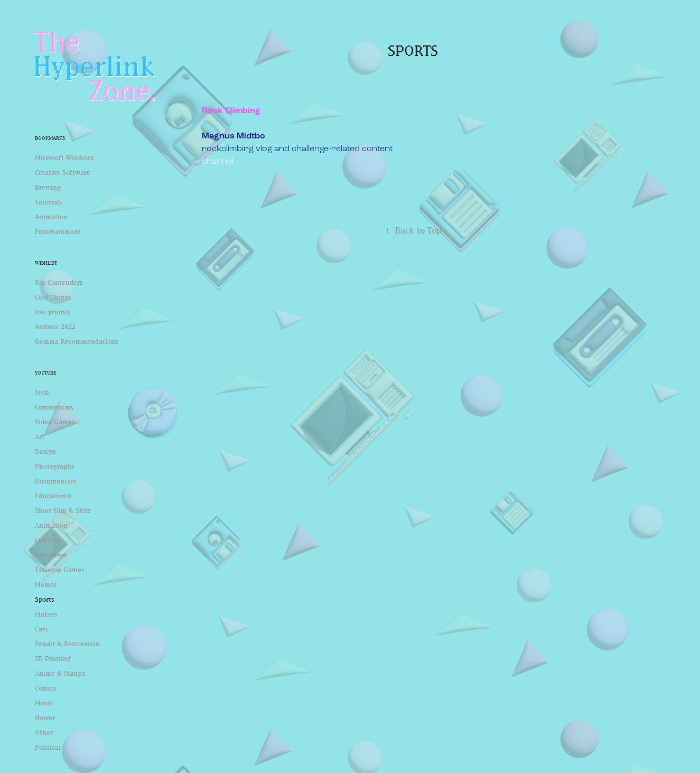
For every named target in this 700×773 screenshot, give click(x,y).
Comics (45, 688)
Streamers (50, 555)
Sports (44, 599)
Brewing (48, 187)
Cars (41, 629)
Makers (46, 614)
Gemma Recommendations (76, 341)
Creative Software (63, 172)
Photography (55, 466)
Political (48, 747)
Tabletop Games (59, 570)
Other (44, 732)
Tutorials (48, 202)
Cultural (48, 540)
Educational (53, 496)
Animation (51, 217)
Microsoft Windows (64, 157)
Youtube (45, 373)
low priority (53, 312)
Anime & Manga (60, 673)
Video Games (55, 422)
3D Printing (53, 658)
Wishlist (46, 263)
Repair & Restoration (67, 644)
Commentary (54, 407)
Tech (42, 392)
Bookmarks (50, 138)
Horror (45, 718)
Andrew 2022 (55, 327)
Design (45, 451)
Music (44, 703)
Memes (46, 584)
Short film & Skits (63, 510)
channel (218, 161)
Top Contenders (59, 282)
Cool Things (53, 297)
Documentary (56, 481)
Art (40, 436)
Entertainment (58, 231)
